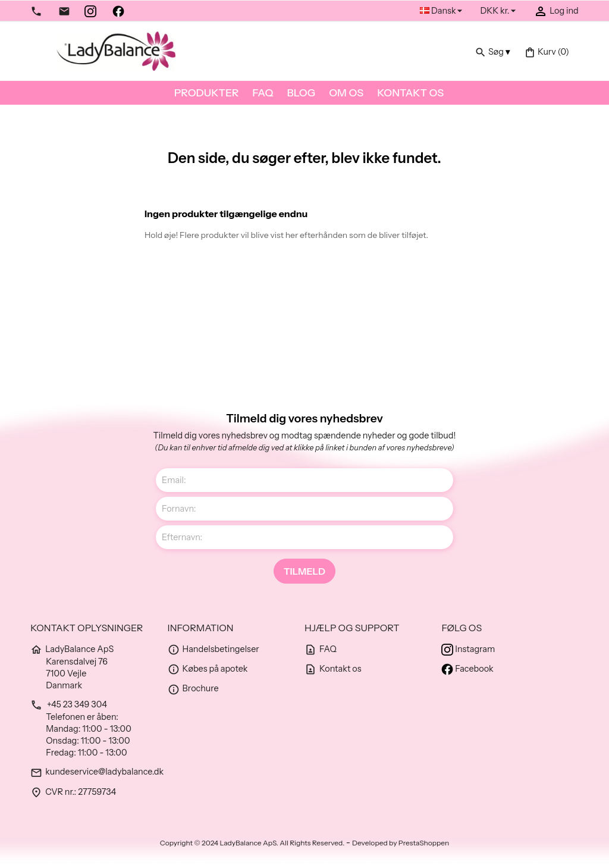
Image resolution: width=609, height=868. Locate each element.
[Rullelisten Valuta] (500, 11)
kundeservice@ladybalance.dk (97, 772)
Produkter (207, 93)
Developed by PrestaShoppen (401, 843)
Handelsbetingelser (214, 649)
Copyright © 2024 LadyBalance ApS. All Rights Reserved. (253, 843)
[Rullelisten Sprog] (443, 11)
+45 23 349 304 (69, 704)
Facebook (467, 669)
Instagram (468, 649)
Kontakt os (410, 93)
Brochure (193, 688)
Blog (301, 93)
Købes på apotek (208, 669)
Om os (346, 93)
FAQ (263, 93)
